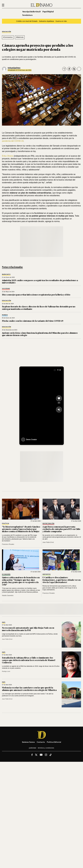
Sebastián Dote (14, 68)
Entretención (48, 524)
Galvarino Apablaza (46, 21)
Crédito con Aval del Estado (27, 21)
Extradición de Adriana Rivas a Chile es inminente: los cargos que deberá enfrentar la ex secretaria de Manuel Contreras (29, 660)
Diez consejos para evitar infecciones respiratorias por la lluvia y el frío (36, 295)
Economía (6, 574)
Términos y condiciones (46, 748)
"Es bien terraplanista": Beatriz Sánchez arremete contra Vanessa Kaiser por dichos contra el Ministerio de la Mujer (21, 529)
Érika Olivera (8, 156)
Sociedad (6, 289)
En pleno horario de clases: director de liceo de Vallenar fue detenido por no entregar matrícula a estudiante (39, 308)
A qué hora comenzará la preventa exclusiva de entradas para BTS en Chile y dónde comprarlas (61, 529)
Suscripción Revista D (31, 11)
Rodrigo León (6, 671)
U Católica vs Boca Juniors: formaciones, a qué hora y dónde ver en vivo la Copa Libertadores (62, 580)
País (4, 622)
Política (5, 524)
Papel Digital (48, 11)
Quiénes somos (28, 742)
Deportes (47, 574)
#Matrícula (20, 37)
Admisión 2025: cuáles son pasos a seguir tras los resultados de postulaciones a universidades (40, 281)
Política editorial (54, 742)
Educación (6, 32)
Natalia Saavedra (8, 595)
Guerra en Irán (61, 21)
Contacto (41, 742)
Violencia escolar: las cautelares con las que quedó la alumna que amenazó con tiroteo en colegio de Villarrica (29, 689)
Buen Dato (6, 274)
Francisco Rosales (8, 544)
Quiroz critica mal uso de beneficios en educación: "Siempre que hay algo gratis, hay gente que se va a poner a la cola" (21, 581)
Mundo (5, 315)
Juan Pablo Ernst (48, 542)
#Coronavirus (8, 37)
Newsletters (27, 15)
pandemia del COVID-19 (13, 141)
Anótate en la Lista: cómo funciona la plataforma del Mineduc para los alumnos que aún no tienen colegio (40, 334)
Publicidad (32, 748)
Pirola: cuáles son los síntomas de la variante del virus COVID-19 (33, 321)
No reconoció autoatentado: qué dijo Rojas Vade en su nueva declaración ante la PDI (28, 629)
